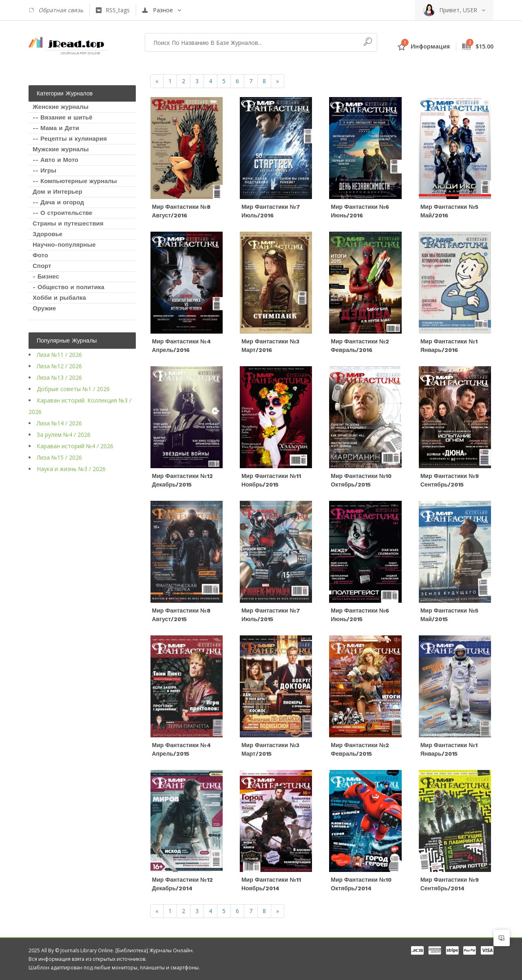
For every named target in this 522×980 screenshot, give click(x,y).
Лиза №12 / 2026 (59, 366)
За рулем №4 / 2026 (64, 435)
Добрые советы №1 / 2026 (73, 389)
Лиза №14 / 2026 (59, 423)
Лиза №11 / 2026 (59, 355)
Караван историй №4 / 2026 (75, 446)
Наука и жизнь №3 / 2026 (71, 469)
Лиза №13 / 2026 (59, 377)
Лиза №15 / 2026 (59, 457)
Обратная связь (56, 10)
